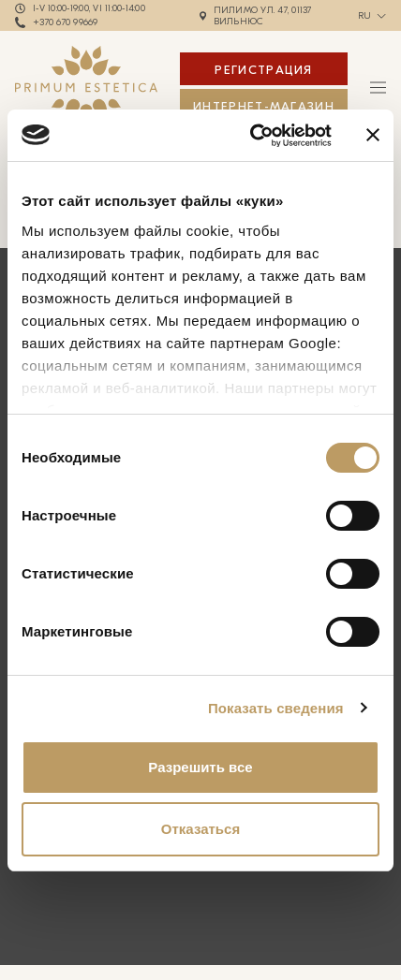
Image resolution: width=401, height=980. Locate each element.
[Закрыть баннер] (373, 135)
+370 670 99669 (66, 22)
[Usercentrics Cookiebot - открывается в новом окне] (252, 136)
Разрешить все (200, 767)
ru (365, 16)
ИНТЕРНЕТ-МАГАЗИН (264, 106)
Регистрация (263, 70)
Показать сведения (276, 708)
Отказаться (200, 829)
